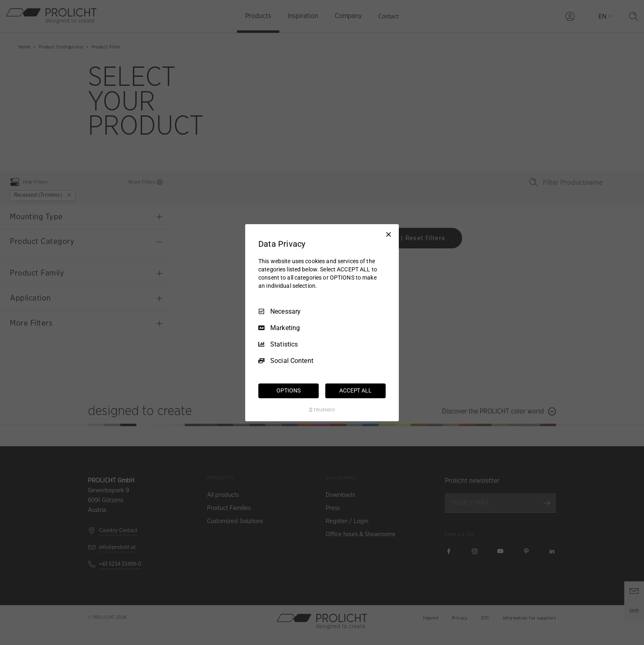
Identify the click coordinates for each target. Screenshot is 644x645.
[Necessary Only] (389, 234)
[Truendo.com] (322, 410)
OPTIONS (288, 390)
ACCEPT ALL (355, 390)
